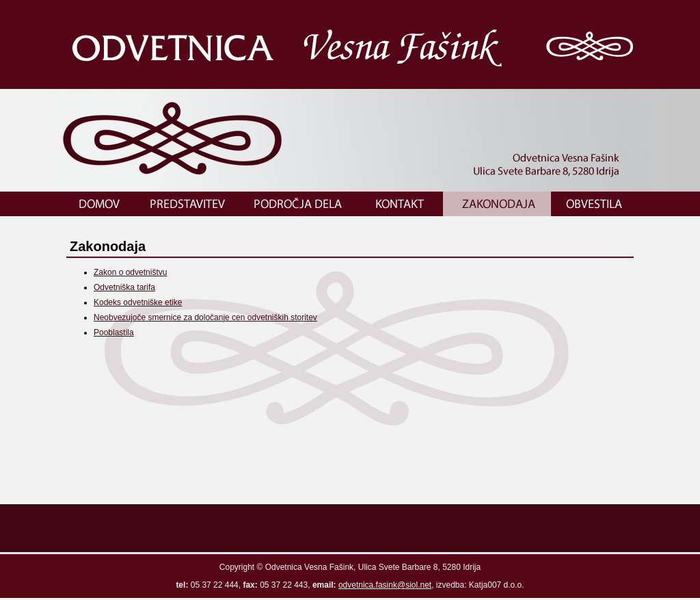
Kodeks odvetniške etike (138, 302)
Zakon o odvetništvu (130, 272)
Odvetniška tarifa (124, 287)
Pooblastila (114, 332)
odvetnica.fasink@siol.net (385, 585)
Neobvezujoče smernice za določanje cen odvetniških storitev (205, 317)
